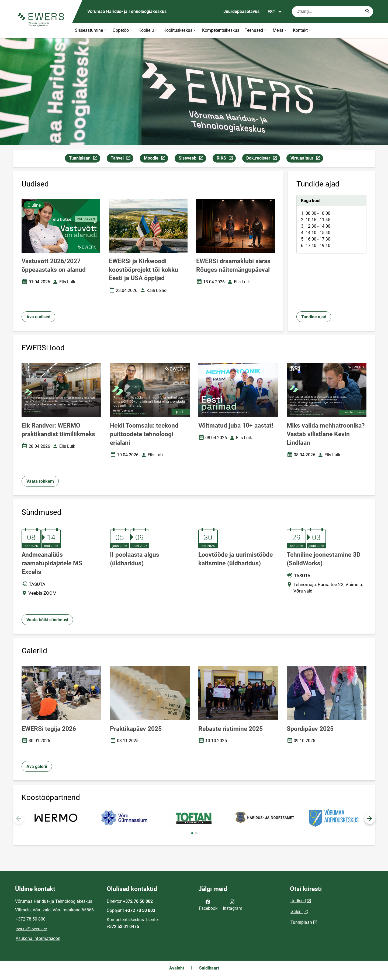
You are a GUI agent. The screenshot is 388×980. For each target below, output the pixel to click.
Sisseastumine (91, 30)
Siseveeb (192, 159)
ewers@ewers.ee (31, 929)
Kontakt (302, 30)
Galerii (297, 912)
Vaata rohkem (40, 481)
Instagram (233, 905)
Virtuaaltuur (307, 159)
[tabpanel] (331, 224)
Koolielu (148, 30)
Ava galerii (37, 766)
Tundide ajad (314, 317)
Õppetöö (123, 30)
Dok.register (263, 159)
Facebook (208, 905)
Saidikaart (209, 968)
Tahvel (122, 159)
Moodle (156, 159)
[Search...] (368, 12)
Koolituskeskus (180, 30)
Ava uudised (38, 317)
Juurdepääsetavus (241, 11)
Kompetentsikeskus (221, 30)
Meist (280, 30)
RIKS (226, 159)
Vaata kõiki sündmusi (47, 620)
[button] (370, 819)
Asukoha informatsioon (38, 938)
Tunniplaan (84, 159)
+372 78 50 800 (31, 919)
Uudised (298, 901)
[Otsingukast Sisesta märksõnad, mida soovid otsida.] (332, 12)
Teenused (256, 30)
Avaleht (177, 968)
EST (275, 12)
